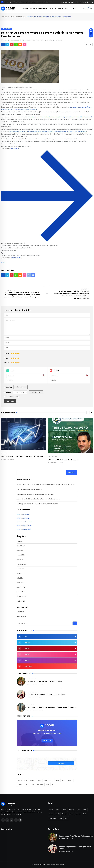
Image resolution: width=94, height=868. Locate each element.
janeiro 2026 (21, 550)
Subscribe (61, 763)
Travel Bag (26, 515)
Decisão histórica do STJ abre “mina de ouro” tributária (22, 456)
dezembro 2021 (22, 596)
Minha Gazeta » (17, 258)
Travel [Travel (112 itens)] (47, 784)
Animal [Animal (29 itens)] (20, 780)
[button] (88, 413)
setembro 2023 (21, 564)
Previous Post (11, 290)
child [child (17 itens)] (26, 780)
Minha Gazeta (15, 149)
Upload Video (8, 392)
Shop (66, 9)
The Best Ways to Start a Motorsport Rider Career (47, 694)
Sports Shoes (27, 525)
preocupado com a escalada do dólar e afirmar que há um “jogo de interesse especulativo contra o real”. (61, 117)
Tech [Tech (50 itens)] (32, 784)
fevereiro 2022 (21, 587)
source (3, 262)
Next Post (84, 289)
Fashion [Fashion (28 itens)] (39, 780)
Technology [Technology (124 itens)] (40, 784)
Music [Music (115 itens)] (64, 780)
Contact (74, 9)
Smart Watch (27, 529)
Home (25, 9)
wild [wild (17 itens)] (53, 784)
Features (32, 9)
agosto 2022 (21, 573)
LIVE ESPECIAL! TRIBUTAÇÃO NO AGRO (63, 460)
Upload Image (8, 387)
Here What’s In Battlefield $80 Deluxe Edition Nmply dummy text (52, 707)
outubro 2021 (21, 601)
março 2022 (20, 583)
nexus (5, 40)
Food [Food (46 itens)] (46, 780)
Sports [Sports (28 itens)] (26, 784)
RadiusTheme (60, 865)
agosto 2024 (21, 555)
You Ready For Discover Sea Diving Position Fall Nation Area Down (37, 504)
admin (19, 515)
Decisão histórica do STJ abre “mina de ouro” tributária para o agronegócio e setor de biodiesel (37, 2)
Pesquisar (72, 473)
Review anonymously (13, 396)
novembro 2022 (22, 569)
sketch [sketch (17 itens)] (20, 784)
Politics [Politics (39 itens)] (70, 780)
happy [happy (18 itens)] (51, 780)
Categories (42, 9)
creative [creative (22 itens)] (32, 780)
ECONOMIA (4, 453)
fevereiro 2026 (21, 546)
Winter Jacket (27, 522)
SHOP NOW (47, 740)
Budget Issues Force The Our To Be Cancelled (45, 681)
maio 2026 (20, 541)
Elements (52, 9)
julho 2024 (20, 560)
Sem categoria (52, 457)
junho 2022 (20, 578)
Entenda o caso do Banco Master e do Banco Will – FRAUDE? (35, 494)
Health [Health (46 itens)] (58, 780)
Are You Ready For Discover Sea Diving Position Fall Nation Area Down (38, 499)
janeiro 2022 (21, 592)
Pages (60, 9)
